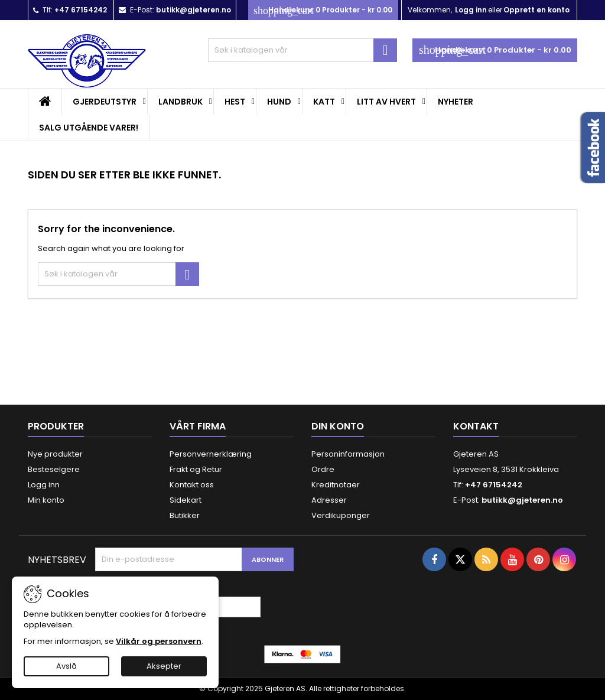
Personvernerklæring (211, 454)
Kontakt (476, 426)
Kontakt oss (192, 485)
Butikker (185, 515)
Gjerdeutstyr (105, 102)
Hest (235, 102)
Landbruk (180, 102)
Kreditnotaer (336, 485)
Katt (324, 102)
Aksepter (164, 666)
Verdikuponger (341, 515)
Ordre (323, 469)
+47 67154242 (81, 10)
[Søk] (302, 50)
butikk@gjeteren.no (193, 10)
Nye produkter (55, 454)
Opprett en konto (536, 10)
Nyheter (456, 102)
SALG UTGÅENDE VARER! (89, 128)
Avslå (66, 666)
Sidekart (186, 500)
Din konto (338, 426)
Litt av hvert (386, 102)
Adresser (329, 500)
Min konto (46, 500)
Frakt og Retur (196, 469)
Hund (279, 102)
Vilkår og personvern (159, 641)
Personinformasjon (348, 454)
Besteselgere (54, 469)
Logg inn (471, 10)
